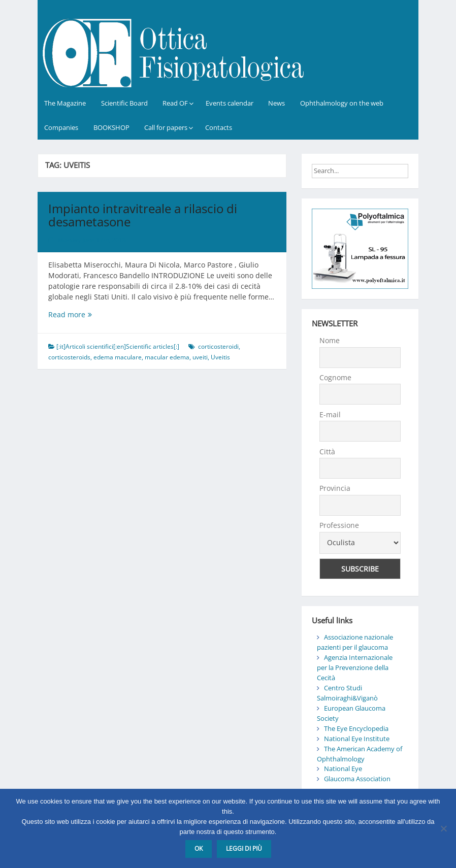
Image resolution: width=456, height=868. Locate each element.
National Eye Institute (357, 739)
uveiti (200, 357)
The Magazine (65, 103)
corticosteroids (69, 357)
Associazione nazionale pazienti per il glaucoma (355, 642)
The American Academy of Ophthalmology (360, 754)
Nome (330, 340)
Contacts (219, 127)
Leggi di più (244, 848)
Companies (61, 127)
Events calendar (230, 103)
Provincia (335, 488)
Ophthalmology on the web (342, 103)
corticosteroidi (218, 346)
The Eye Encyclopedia (356, 728)
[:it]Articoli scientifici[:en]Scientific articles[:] (118, 346)
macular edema (167, 357)
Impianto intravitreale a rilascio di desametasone (143, 215)
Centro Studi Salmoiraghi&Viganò (347, 693)
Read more (91, 314)
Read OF (175, 103)
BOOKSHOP (111, 127)
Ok (199, 848)
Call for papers (166, 127)
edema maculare (118, 357)
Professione (339, 525)
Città (327, 452)
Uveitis (220, 357)
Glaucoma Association (357, 779)
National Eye (343, 769)
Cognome (335, 377)
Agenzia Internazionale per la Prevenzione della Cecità (355, 667)
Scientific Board (124, 103)
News (276, 103)
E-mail (330, 414)
